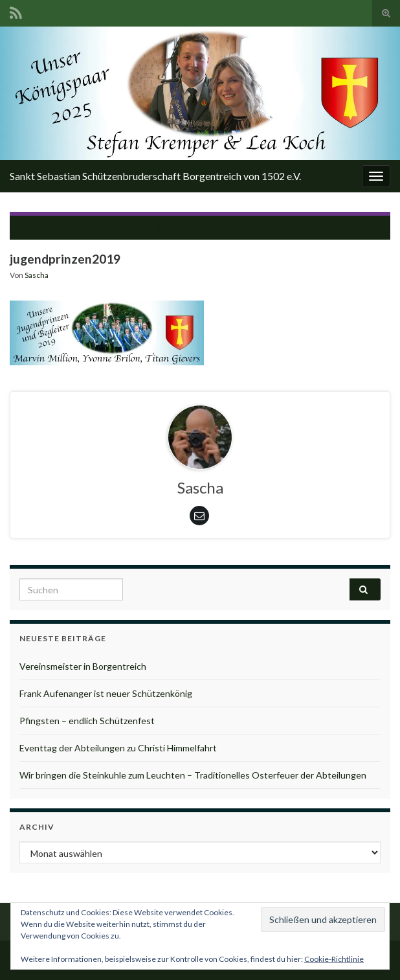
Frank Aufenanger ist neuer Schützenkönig (106, 693)
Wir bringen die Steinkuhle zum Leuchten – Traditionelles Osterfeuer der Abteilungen (193, 775)
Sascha (37, 275)
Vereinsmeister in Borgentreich (83, 666)
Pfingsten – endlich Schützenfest (87, 721)
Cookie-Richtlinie (334, 959)
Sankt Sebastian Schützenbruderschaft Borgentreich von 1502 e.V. (155, 176)
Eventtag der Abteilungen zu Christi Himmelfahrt (118, 748)
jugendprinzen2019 (207, 228)
